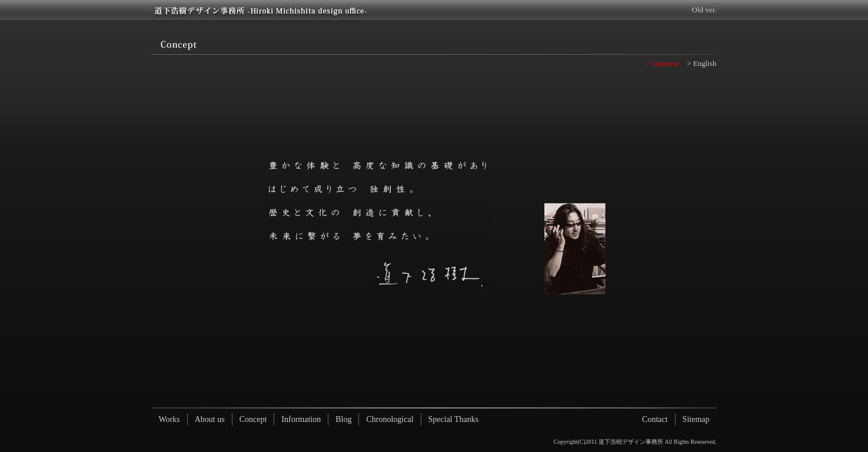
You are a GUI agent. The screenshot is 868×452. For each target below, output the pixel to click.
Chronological (390, 419)
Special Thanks (454, 419)
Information (301, 419)
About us (210, 419)
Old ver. (704, 10)
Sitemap (696, 419)
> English (701, 63)
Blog (343, 419)
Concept (253, 419)
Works (169, 419)
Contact (655, 419)
